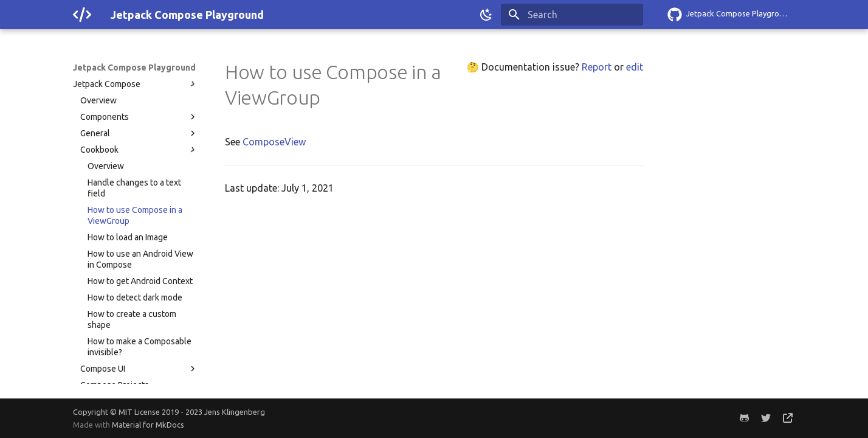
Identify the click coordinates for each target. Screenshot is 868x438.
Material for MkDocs (148, 425)
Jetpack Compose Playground (134, 68)
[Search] (572, 15)
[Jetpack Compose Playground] (82, 15)
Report (597, 67)
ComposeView (274, 142)
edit (635, 67)
